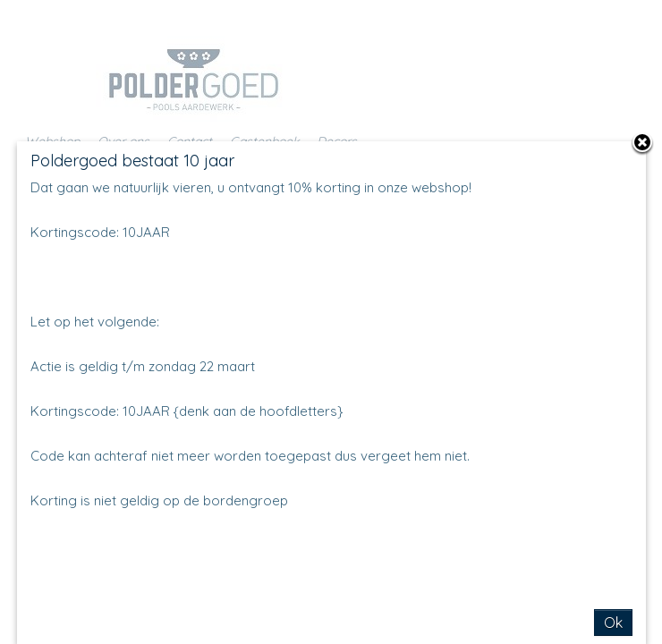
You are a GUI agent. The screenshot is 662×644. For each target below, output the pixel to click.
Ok (613, 623)
